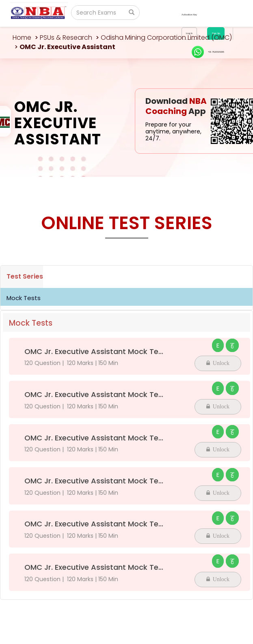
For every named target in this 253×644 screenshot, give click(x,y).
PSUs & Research (66, 38)
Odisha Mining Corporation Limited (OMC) (166, 38)
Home (22, 38)
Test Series (25, 276)
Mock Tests (24, 298)
